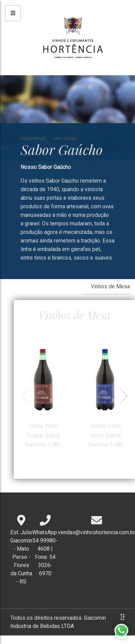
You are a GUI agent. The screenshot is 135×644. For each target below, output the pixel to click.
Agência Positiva (122, 617)
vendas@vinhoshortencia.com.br (96, 532)
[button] (124, 396)
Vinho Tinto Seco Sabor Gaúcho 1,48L (106, 395)
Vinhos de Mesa (110, 286)
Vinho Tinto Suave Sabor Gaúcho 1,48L (43, 395)
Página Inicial (33, 138)
